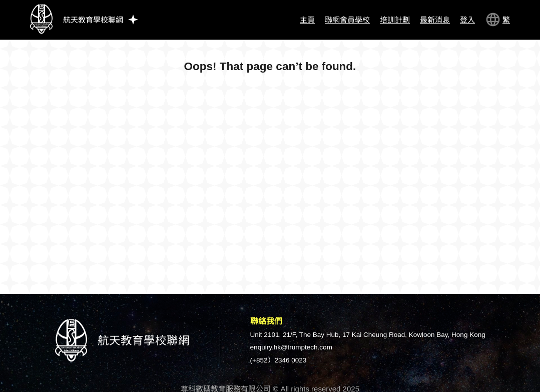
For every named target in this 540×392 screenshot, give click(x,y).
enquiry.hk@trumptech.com (291, 347)
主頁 (307, 20)
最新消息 (435, 20)
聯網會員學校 (347, 20)
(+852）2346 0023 (279, 360)
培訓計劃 (395, 20)
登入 (467, 20)
